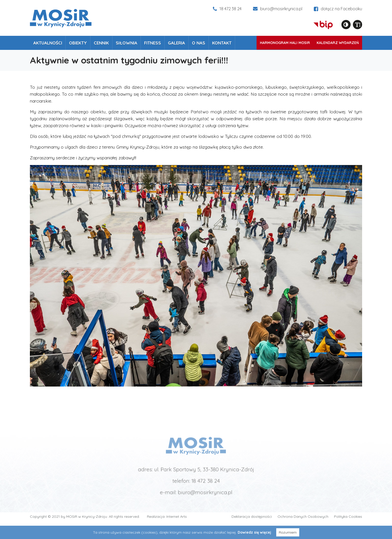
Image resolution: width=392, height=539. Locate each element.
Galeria (176, 43)
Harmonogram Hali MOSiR (285, 43)
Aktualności (48, 43)
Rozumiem (288, 532)
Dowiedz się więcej (254, 532)
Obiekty (78, 43)
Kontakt (222, 43)
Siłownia (126, 43)
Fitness (153, 43)
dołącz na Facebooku (338, 9)
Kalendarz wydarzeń (338, 43)
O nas (199, 43)
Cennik (101, 43)
